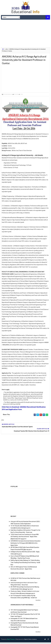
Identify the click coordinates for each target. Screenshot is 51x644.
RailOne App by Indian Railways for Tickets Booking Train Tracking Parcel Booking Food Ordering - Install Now (25, 564)
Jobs (6, 49)
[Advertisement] (25, 34)
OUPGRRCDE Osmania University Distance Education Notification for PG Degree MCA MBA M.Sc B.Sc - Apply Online (25, 545)
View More (38, 602)
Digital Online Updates (30, 641)
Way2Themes (11, 641)
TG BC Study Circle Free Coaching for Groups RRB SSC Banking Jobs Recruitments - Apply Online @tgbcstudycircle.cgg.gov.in (25, 538)
